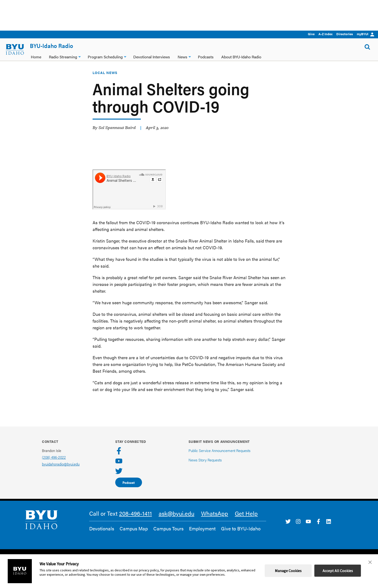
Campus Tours (168, 534)
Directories (345, 34)
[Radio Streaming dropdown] (80, 56)
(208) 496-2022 (54, 463)
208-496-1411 (135, 519)
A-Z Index (325, 34)
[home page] (15, 49)
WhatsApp (215, 519)
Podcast (129, 488)
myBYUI (365, 34)
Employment (202, 534)
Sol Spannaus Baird (117, 133)
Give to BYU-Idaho (241, 534)
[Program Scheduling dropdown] (125, 56)
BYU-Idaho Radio (51, 46)
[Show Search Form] (367, 47)
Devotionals (102, 534)
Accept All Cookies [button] (338, 571)
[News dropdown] (190, 56)
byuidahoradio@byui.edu (61, 470)
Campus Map (134, 534)
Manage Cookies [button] (288, 571)
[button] (370, 562)
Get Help (246, 519)
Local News (105, 78)
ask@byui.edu (176, 519)
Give (311, 34)
